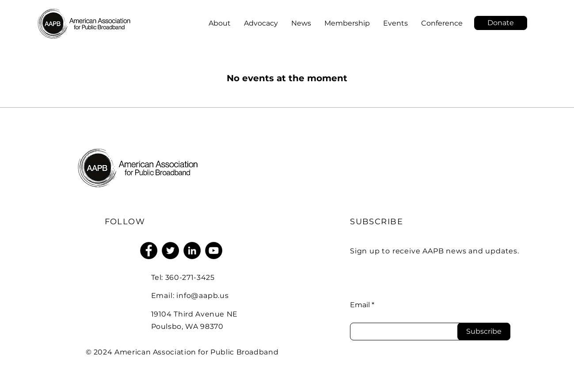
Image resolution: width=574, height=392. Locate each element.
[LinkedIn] (192, 251)
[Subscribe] (484, 332)
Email (360, 305)
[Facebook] (149, 251)
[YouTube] (214, 251)
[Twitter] (170, 251)
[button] (501, 23)
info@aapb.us (203, 296)
